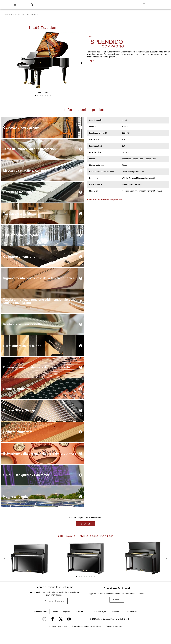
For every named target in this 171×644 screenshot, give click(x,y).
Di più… (93, 61)
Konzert (17, 14)
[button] (15, 5)
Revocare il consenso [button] (114, 640)
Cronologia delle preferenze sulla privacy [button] (86, 640)
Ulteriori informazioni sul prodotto (106, 200)
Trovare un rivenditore (54, 612)
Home (7, 14)
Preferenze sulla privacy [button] (58, 640)
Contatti (117, 612)
